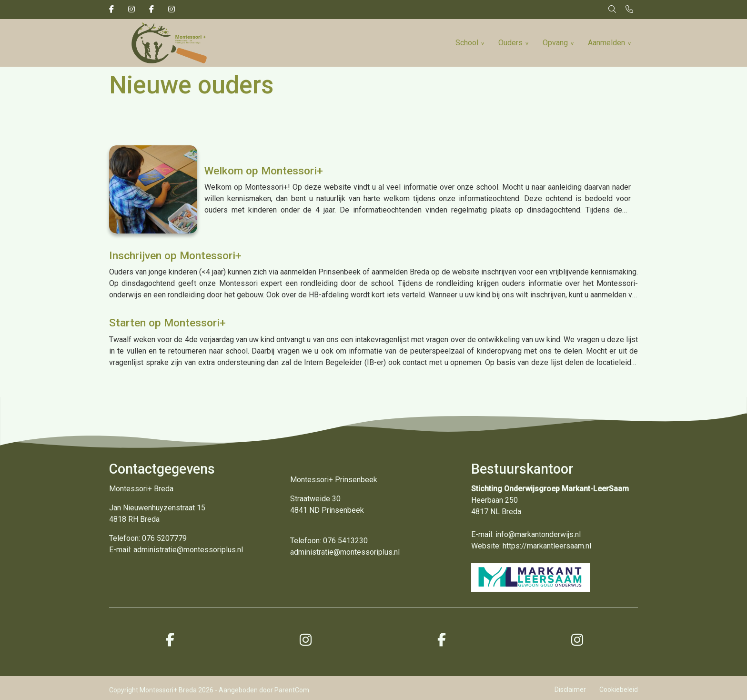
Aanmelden (606, 43)
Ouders (510, 43)
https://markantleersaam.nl (547, 546)
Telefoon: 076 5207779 (148, 538)
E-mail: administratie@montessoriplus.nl (176, 550)
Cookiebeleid (619, 690)
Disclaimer (570, 690)
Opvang (555, 43)
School (467, 43)
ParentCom (292, 690)
